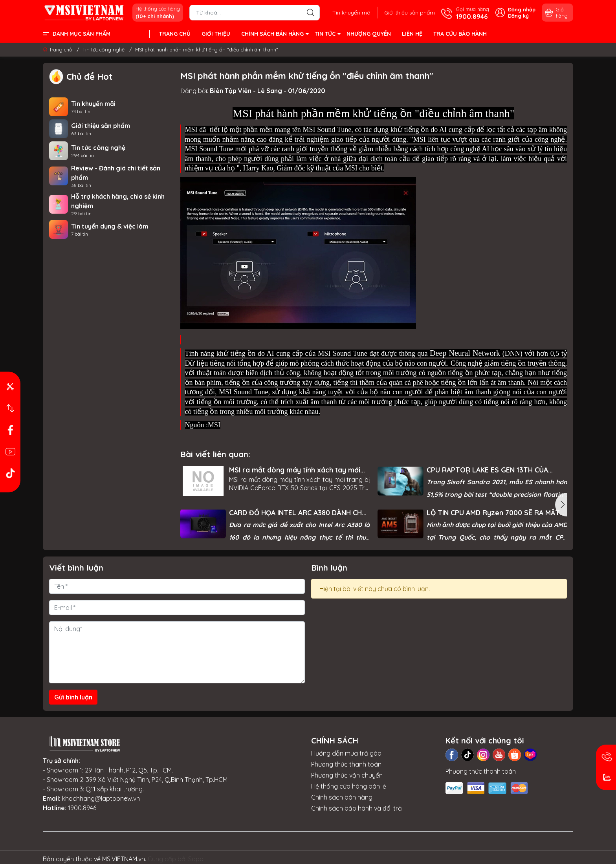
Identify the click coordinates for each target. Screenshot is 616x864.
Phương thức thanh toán (346, 764)
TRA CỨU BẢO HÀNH (460, 34)
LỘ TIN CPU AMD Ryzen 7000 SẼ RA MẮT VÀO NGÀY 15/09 (493, 513)
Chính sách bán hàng (342, 797)
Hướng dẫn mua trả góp (346, 753)
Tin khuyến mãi (352, 13)
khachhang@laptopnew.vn (101, 798)
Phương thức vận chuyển (347, 775)
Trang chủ (58, 49)
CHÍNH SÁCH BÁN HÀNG (275, 35)
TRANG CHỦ (175, 34)
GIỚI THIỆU (216, 34)
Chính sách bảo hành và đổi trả (357, 808)
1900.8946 (82, 808)
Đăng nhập (522, 9)
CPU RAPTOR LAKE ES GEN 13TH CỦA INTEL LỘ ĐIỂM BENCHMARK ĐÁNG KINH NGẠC (491, 470)
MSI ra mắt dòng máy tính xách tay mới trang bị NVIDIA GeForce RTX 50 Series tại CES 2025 (295, 470)
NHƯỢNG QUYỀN (369, 34)
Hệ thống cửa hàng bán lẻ (349, 786)
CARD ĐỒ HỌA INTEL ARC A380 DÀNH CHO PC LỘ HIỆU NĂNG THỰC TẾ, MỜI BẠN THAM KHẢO (298, 513)
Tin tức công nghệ (98, 148)
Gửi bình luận (73, 697)
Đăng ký (518, 16)
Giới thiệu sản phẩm (410, 13)
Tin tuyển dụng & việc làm (110, 226)
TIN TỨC (327, 35)
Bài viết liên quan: (215, 454)
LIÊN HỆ (412, 34)
